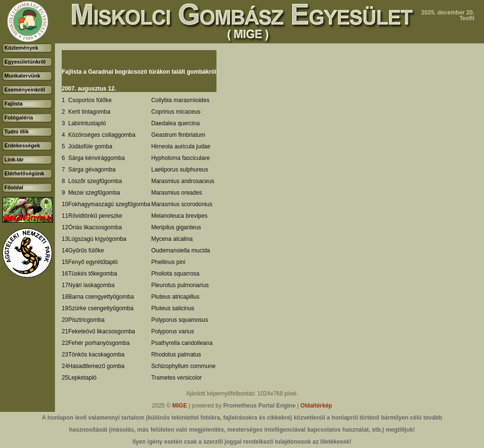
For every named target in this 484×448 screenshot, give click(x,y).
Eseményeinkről (25, 90)
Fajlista (13, 104)
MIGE (180, 406)
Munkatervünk (22, 76)
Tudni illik (17, 132)
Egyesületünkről (25, 62)
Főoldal (14, 187)
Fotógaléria (19, 118)
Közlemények (21, 48)
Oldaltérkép (316, 406)
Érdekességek (22, 145)
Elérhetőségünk (24, 173)
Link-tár (14, 159)
